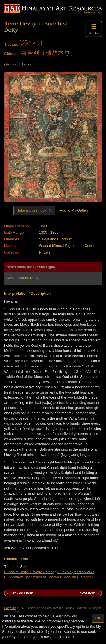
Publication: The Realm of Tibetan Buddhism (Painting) (49, 577)
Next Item (87, 593)
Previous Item (22, 593)
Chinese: (12, 54)
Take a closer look (35, 210)
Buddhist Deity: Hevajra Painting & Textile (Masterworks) (50, 572)
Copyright (10, 608)
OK (98, 618)
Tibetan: (11, 44)
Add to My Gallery (74, 210)
